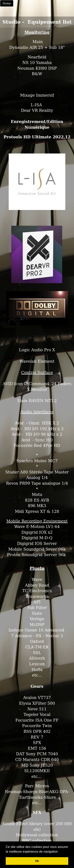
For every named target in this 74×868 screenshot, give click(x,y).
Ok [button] (37, 861)
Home (7, 3)
